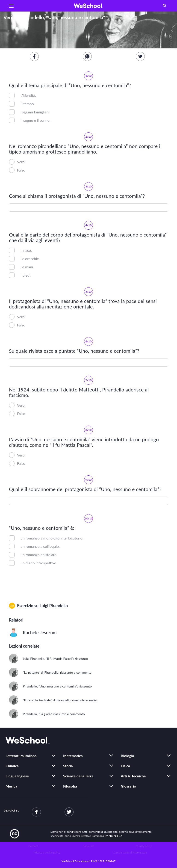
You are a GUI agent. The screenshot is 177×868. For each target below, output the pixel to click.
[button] (11, 6)
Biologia (127, 756)
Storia (68, 766)
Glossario (128, 786)
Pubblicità (89, 846)
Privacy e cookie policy (47, 852)
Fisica (125, 766)
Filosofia (70, 786)
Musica (11, 786)
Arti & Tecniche (133, 776)
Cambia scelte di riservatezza (130, 852)
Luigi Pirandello (54, 606)
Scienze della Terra (78, 776)
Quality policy (144, 846)
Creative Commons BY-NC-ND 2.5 (102, 836)
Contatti (33, 846)
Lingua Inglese (17, 776)
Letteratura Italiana (21, 756)
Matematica (73, 756)
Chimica (12, 766)
